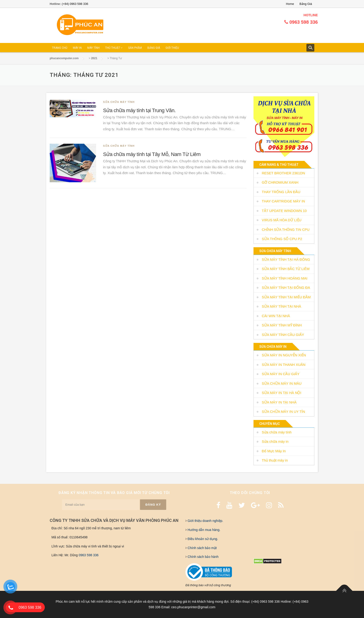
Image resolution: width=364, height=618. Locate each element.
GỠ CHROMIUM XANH (280, 182)
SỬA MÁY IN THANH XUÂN (284, 365)
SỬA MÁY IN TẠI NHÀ (279, 402)
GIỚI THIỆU (172, 48)
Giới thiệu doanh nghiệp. (205, 521)
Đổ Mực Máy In (274, 451)
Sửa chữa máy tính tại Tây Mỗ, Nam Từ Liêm (152, 154)
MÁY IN (77, 48)
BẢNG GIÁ (154, 48)
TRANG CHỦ (60, 48)
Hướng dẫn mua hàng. (203, 530)
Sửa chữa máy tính (119, 102)
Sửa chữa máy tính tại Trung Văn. (139, 110)
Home (290, 4)
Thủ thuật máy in (275, 460)
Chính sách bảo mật (202, 548)
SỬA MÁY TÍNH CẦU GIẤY (283, 335)
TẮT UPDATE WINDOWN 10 (284, 211)
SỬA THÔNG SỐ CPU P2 (282, 239)
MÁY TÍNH (93, 48)
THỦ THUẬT (114, 48)
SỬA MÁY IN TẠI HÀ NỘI (282, 393)
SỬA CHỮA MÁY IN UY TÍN (284, 411)
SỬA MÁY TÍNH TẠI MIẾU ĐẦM (286, 297)
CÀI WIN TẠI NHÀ (276, 316)
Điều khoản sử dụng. (202, 539)
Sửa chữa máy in (275, 441)
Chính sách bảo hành (203, 557)
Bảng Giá (306, 4)
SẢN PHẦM (135, 48)
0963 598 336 (89, 555)
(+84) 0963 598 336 (75, 4)
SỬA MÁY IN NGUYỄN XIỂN (284, 355)
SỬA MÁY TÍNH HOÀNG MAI (285, 278)
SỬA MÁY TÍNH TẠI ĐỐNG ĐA (286, 288)
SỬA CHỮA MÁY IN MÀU (282, 383)
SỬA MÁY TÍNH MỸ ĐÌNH (282, 325)
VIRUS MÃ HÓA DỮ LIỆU (282, 220)
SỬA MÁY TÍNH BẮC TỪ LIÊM (286, 269)
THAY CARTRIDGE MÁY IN (283, 201)
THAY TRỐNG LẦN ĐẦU (281, 192)
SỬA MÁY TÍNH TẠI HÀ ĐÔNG (286, 259)
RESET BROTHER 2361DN (283, 173)
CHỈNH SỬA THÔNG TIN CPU (286, 229)
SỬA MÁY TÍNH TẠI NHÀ (282, 306)
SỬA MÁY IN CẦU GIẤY (281, 374)
